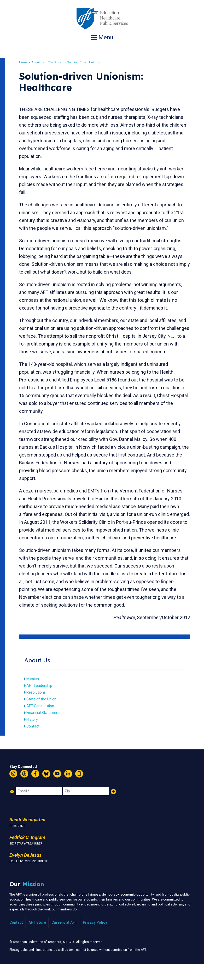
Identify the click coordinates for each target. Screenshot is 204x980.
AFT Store (37, 938)
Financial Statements (48, 728)
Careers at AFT (64, 938)
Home (27, 62)
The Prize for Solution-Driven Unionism (79, 62)
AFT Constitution (44, 722)
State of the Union (45, 715)
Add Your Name (113, 807)
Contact (37, 742)
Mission (37, 694)
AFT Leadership (43, 701)
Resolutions (40, 708)
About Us (42, 62)
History (36, 735)
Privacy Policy (95, 938)
